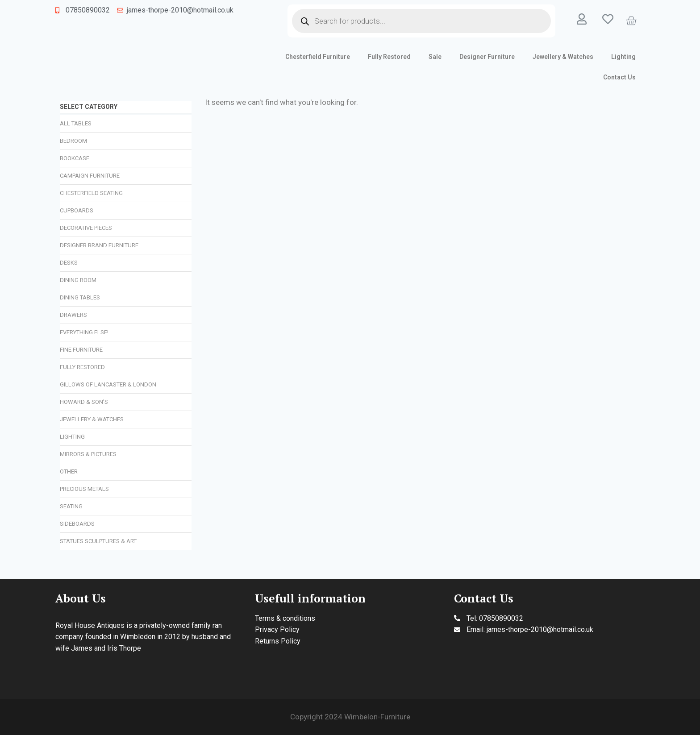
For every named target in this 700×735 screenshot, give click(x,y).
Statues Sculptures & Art (98, 541)
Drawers (73, 315)
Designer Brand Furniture (99, 245)
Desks (69, 263)
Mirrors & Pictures (88, 454)
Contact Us (619, 77)
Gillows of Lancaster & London (108, 384)
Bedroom (73, 141)
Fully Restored (389, 57)
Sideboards (77, 524)
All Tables (76, 123)
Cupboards (77, 210)
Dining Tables (80, 297)
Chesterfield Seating (91, 193)
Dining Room (78, 280)
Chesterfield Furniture (318, 57)
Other (69, 471)
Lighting (623, 57)
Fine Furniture (81, 350)
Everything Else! (84, 332)
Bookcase (75, 158)
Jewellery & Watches (563, 57)
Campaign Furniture (90, 176)
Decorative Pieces (86, 228)
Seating (71, 506)
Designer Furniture (487, 57)
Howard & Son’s (84, 402)
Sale (435, 57)
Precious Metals (84, 489)
